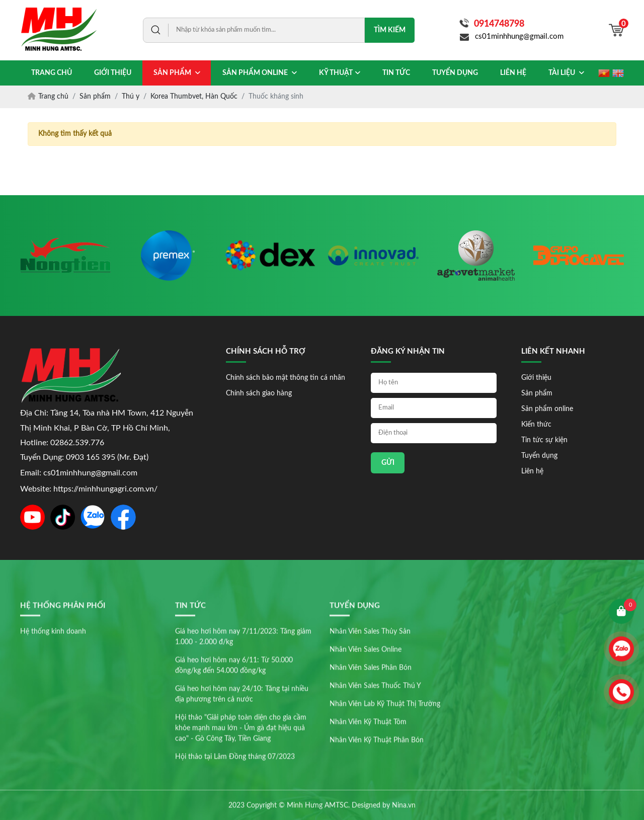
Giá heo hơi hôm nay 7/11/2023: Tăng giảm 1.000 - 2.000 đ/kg (243, 727)
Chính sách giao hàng (259, 393)
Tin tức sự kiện (544, 440)
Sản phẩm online (547, 409)
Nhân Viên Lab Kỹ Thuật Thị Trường (385, 794)
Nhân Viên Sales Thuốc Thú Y (375, 776)
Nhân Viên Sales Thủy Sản (370, 722)
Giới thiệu (536, 378)
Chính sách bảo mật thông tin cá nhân (286, 378)
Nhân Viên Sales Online (366, 740)
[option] (65, 256)
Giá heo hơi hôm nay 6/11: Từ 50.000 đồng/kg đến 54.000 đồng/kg (234, 756)
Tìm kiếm (390, 30)
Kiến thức (536, 425)
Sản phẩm (537, 393)
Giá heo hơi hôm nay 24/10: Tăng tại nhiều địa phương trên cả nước (242, 785)
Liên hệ (532, 471)
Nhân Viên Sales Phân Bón (371, 758)
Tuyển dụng (539, 456)
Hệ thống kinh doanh (53, 722)
